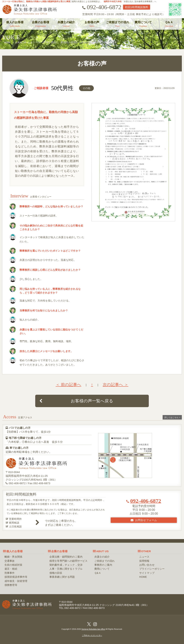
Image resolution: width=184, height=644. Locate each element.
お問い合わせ (147, 565)
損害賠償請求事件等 (16, 577)
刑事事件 (10, 573)
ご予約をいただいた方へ (92, 635)
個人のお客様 (15, 24)
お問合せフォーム (144, 520)
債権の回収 (56, 573)
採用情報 (144, 561)
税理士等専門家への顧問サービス (68, 561)
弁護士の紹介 (66, 24)
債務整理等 (11, 585)
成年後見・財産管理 (16, 581)
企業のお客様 (41, 24)
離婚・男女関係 (13, 557)
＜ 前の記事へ (68, 385)
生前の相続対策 (13, 565)
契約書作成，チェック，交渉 (66, 565)
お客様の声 (92, 24)
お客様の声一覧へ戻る (76, 401)
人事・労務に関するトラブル (66, 569)
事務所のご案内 (103, 565)
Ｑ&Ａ (169, 24)
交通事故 (10, 561)
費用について (143, 24)
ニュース (144, 557)
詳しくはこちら (172, 417)
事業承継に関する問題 (62, 577)
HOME (143, 577)
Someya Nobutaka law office (93, 629)
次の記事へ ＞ (116, 385)
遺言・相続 (11, 569)
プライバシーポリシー (152, 569)
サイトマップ (147, 573)
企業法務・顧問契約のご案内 (66, 557)
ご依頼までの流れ (118, 24)
